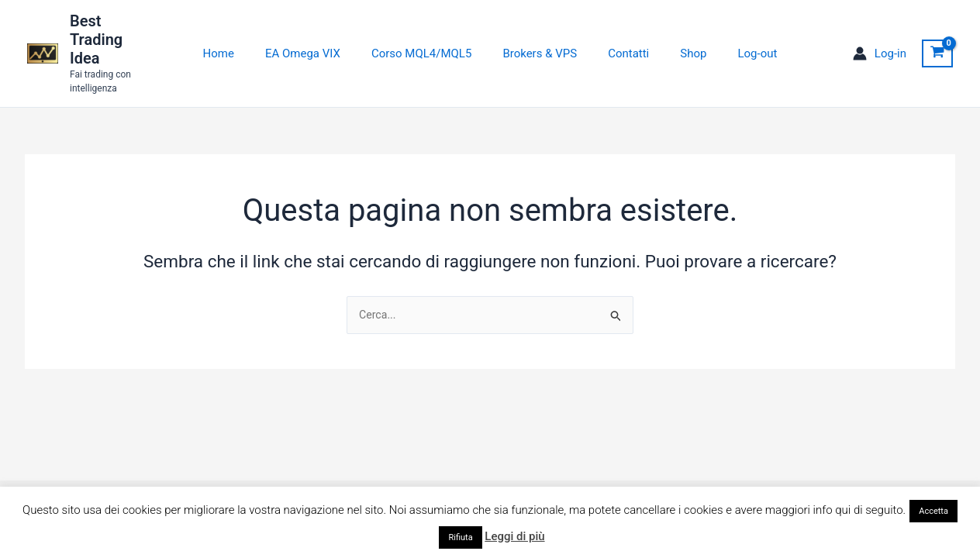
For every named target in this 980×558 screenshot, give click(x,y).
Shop (678, 37)
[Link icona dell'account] (880, 38)
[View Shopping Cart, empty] (937, 37)
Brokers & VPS (540, 37)
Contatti (621, 37)
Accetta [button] (933, 511)
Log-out (734, 37)
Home (242, 37)
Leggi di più (514, 536)
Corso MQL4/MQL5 (429, 37)
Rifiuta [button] (460, 537)
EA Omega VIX (318, 37)
